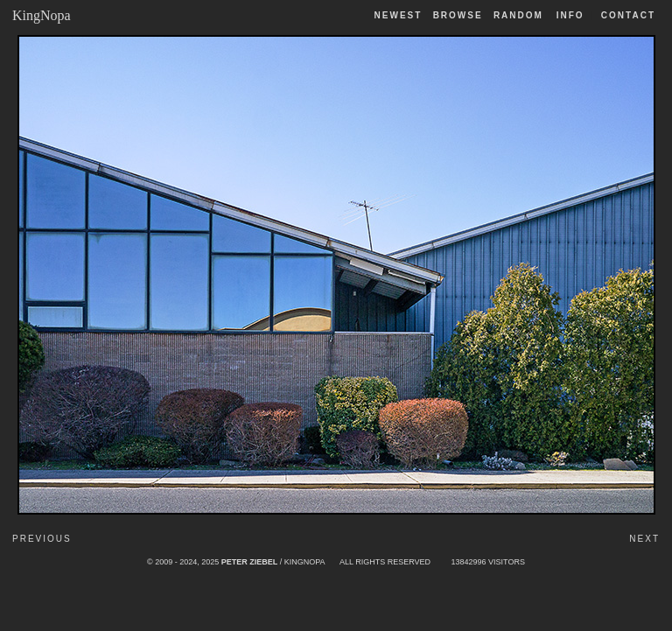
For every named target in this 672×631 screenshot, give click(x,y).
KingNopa (42, 15)
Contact (628, 15)
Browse (458, 15)
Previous (42, 539)
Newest (399, 15)
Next (644, 539)
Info (570, 15)
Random (521, 15)
